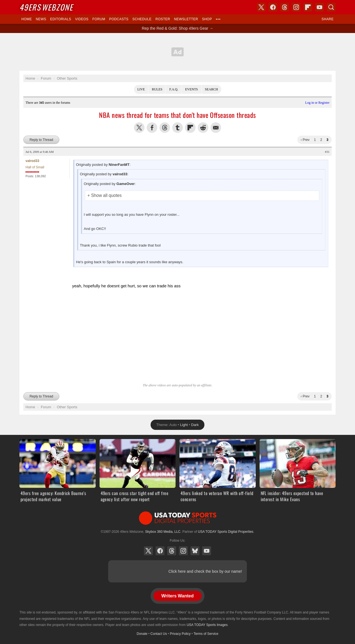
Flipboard (308, 7)
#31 (327, 152)
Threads (172, 551)
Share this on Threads (165, 128)
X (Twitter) (148, 551)
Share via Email (216, 128)
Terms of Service (206, 634)
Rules (157, 89)
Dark (195, 425)
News (41, 19)
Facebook (160, 551)
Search (211, 89)
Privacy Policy (180, 634)
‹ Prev (305, 140)
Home (27, 19)
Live (141, 89)
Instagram (183, 551)
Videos (82, 19)
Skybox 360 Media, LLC (163, 532)
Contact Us (159, 634)
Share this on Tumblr (177, 128)
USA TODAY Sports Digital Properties (177, 518)
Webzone (46, 7)
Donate (142, 634)
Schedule (142, 19)
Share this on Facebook (152, 128)
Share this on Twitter (139, 128)
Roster (163, 19)
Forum (99, 19)
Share (328, 19)
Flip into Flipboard (190, 128)
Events (192, 89)
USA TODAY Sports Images (207, 625)
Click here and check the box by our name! (205, 571)
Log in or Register (317, 103)
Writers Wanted (177, 596)
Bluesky (195, 551)
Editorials (61, 19)
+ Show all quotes (105, 195)
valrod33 (32, 161)
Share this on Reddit (203, 128)
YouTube (207, 551)
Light (184, 425)
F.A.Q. (174, 89)
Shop (207, 19)
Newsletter (186, 19)
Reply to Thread (41, 140)
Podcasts (119, 19)
